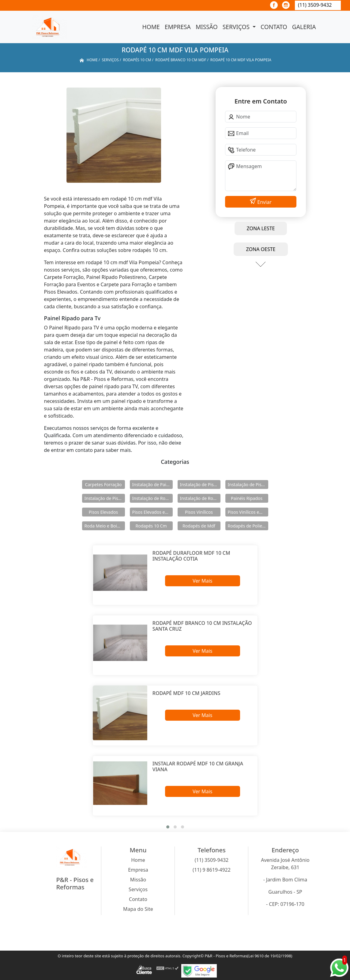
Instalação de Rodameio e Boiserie (152, 498)
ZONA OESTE (261, 249)
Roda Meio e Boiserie (105, 526)
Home (151, 27)
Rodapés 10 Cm (151, 526)
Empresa (178, 27)
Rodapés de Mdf (199, 526)
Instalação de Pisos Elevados (200, 484)
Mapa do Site (138, 909)
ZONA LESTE (261, 228)
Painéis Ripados (247, 498)
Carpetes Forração (103, 484)
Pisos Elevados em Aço (152, 512)
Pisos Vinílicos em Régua (248, 512)
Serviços (237, 27)
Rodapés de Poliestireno (248, 526)
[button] (168, 827)
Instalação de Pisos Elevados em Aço (248, 484)
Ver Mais (202, 581)
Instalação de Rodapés (200, 498)
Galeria (304, 27)
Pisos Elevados (103, 512)
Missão (207, 27)
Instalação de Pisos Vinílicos (105, 498)
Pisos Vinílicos (199, 512)
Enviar (264, 202)
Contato (274, 27)
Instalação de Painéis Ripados (152, 484)
